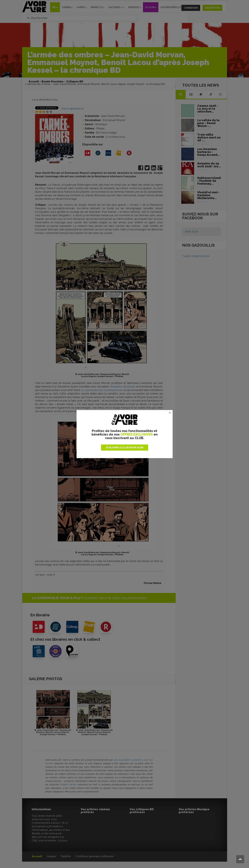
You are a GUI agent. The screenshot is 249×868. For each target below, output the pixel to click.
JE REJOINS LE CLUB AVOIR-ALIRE (125, 448)
